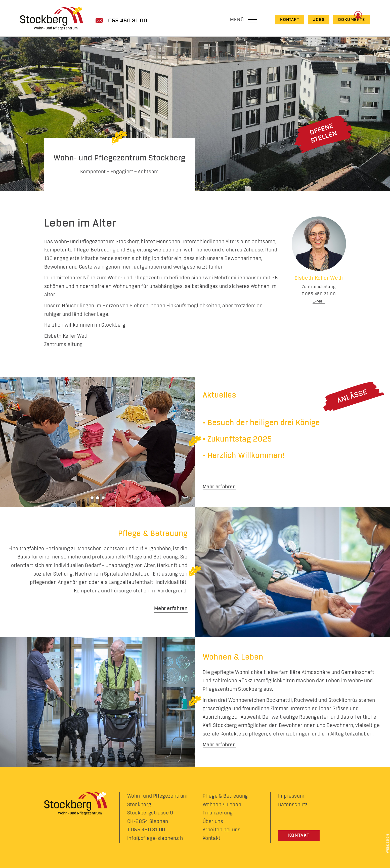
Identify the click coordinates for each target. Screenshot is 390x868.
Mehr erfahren (219, 487)
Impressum (291, 796)
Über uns (213, 822)
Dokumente (352, 20)
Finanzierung (218, 813)
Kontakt (290, 20)
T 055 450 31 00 (146, 830)
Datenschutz (293, 805)
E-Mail (319, 301)
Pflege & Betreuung (225, 796)
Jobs (319, 20)
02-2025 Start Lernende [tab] (98, 498)
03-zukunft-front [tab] (103, 498)
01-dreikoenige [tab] (92, 498)
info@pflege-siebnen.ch (155, 838)
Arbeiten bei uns (222, 830)
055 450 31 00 (128, 21)
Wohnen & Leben (222, 805)
